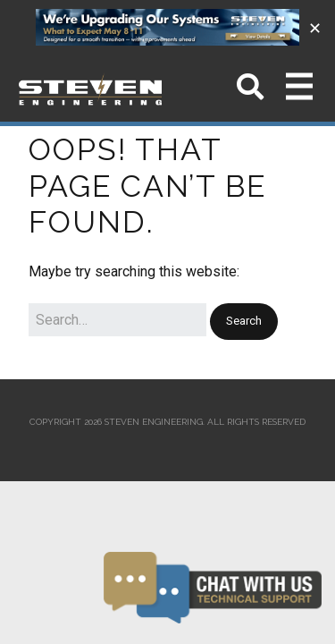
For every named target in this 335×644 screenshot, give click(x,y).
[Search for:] (117, 320)
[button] (244, 322)
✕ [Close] (315, 27)
